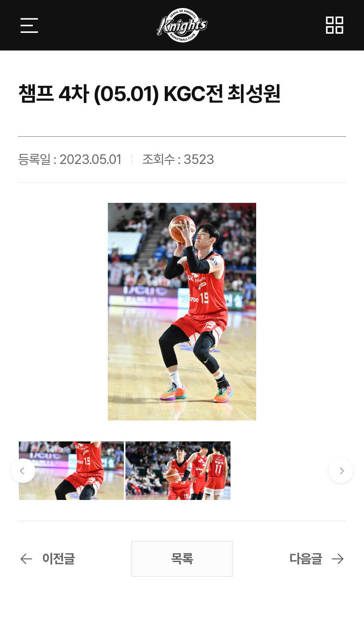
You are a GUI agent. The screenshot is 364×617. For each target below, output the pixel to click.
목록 (182, 559)
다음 (341, 471)
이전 (23, 471)
